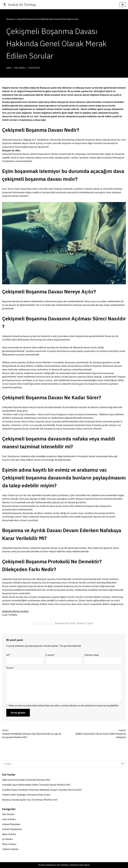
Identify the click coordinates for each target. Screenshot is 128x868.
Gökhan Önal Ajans (80, 865)
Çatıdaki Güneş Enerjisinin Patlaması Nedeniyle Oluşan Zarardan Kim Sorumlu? (42, 790)
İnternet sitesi (92, 655)
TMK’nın (27, 140)
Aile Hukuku (20, 68)
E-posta (50, 655)
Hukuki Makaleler (11, 824)
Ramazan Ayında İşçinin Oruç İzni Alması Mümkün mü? (30, 800)
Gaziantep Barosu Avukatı (15, 611)
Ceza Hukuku (9, 819)
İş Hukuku (7, 839)
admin (9, 68)
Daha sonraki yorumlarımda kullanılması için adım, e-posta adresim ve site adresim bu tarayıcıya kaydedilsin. (64, 706)
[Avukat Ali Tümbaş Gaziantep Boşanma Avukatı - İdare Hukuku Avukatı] (19, 5)
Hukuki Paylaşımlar (12, 829)
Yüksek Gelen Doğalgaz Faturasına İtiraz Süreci (26, 795)
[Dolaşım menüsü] (123, 5)
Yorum (10, 668)
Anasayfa (11, 19)
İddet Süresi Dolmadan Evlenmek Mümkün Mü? (26, 780)
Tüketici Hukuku (10, 849)
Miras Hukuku (9, 844)
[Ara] (61, 764)
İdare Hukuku (9, 834)
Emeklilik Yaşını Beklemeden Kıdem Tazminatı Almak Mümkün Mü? (36, 785)
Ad (8, 655)
